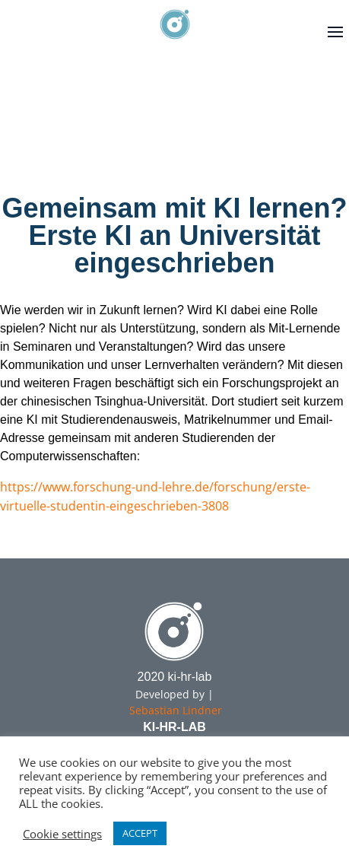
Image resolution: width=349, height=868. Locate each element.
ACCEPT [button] (140, 833)
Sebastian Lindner (176, 710)
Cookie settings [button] (62, 834)
